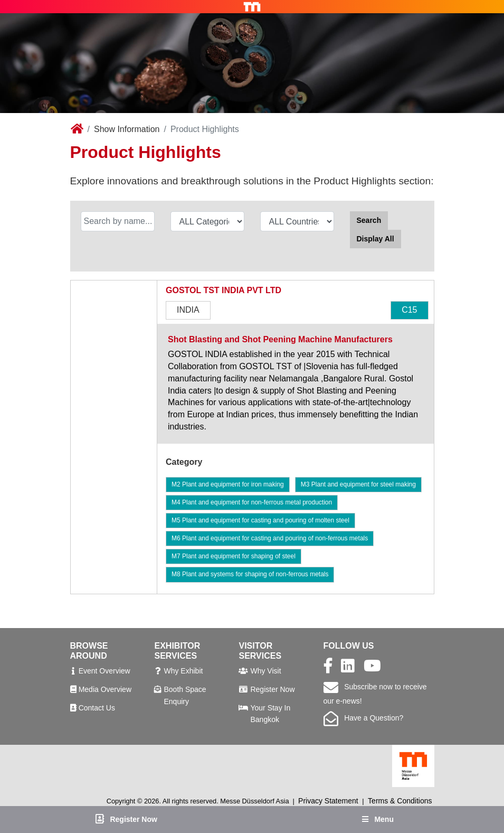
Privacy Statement (328, 801)
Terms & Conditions (400, 801)
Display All (375, 239)
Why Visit (265, 671)
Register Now (272, 689)
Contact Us (97, 708)
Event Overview (104, 671)
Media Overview (105, 689)
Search (369, 220)
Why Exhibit (183, 671)
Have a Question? (364, 718)
